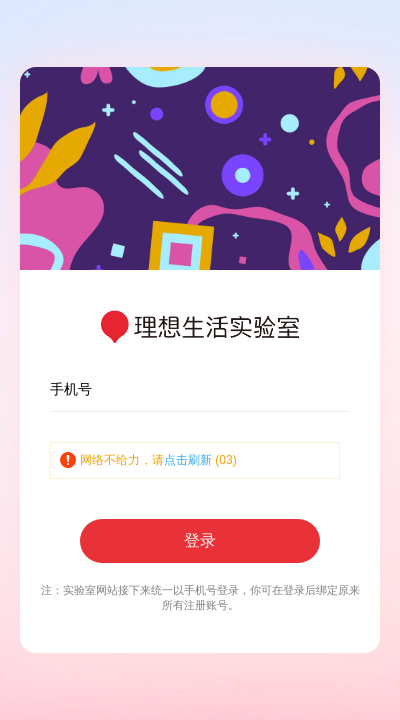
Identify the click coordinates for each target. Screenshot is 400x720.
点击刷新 (188, 460)
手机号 (71, 389)
